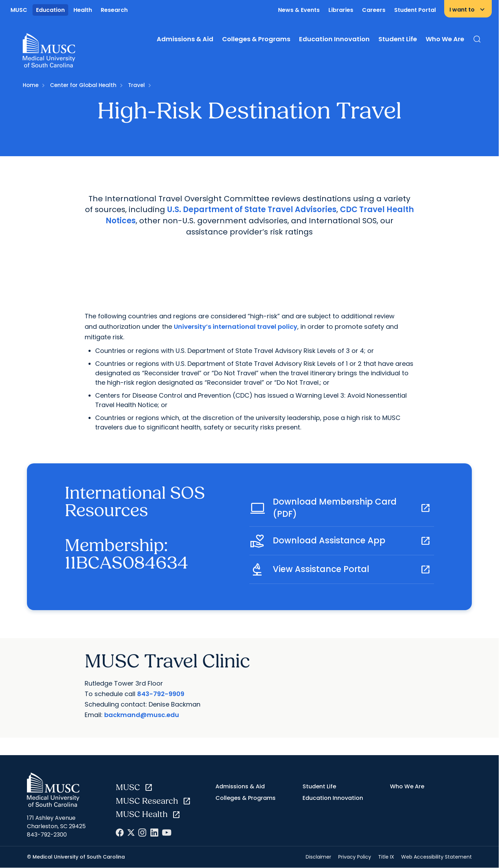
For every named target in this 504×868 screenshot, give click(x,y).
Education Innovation (334, 39)
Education (50, 10)
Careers (374, 10)
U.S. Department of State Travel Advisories (252, 209)
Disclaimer (318, 857)
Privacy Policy (355, 857)
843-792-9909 (161, 694)
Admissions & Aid (185, 39)
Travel (136, 85)
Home (31, 85)
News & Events (299, 10)
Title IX (386, 857)
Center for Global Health (83, 85)
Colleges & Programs (256, 39)
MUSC (19, 10)
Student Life (398, 39)
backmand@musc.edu (142, 715)
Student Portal (415, 10)
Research (114, 10)
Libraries (341, 10)
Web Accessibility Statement (436, 857)
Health (83, 10)
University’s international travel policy (236, 327)
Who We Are (445, 39)
